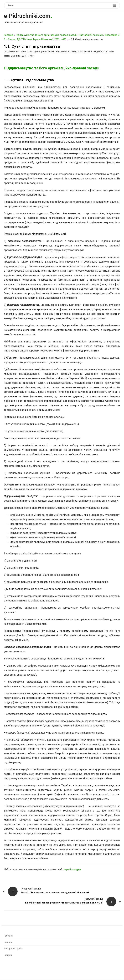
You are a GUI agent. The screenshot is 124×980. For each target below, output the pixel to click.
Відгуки (8, 955)
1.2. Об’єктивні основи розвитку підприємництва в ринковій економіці (64, 903)
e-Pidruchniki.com (27, 16)
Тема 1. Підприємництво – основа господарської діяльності (55, 893)
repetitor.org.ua (72, 869)
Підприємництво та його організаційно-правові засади (52, 68)
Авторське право (13, 949)
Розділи (8, 942)
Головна (9, 35)
